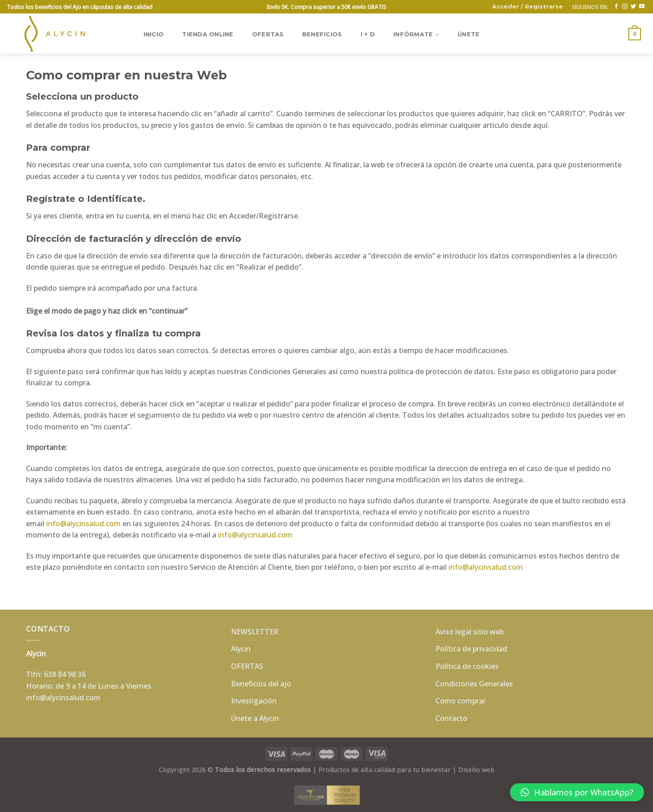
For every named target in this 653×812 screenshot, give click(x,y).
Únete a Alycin (255, 718)
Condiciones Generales (474, 684)
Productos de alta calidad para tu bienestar (385, 770)
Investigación (254, 701)
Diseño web (476, 770)
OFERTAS (268, 34)
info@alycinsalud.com (83, 524)
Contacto (451, 718)
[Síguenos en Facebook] (616, 7)
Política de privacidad (471, 649)
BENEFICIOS (322, 34)
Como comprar (461, 701)
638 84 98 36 (65, 674)
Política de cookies (467, 666)
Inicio (154, 34)
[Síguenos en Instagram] (625, 7)
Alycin (241, 649)
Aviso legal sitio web (470, 632)
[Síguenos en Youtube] (642, 7)
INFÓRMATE (416, 35)
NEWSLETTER (255, 632)
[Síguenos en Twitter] (633, 7)
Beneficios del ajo (261, 684)
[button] (577, 792)
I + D (368, 34)
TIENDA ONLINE (208, 34)
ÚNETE (468, 34)
